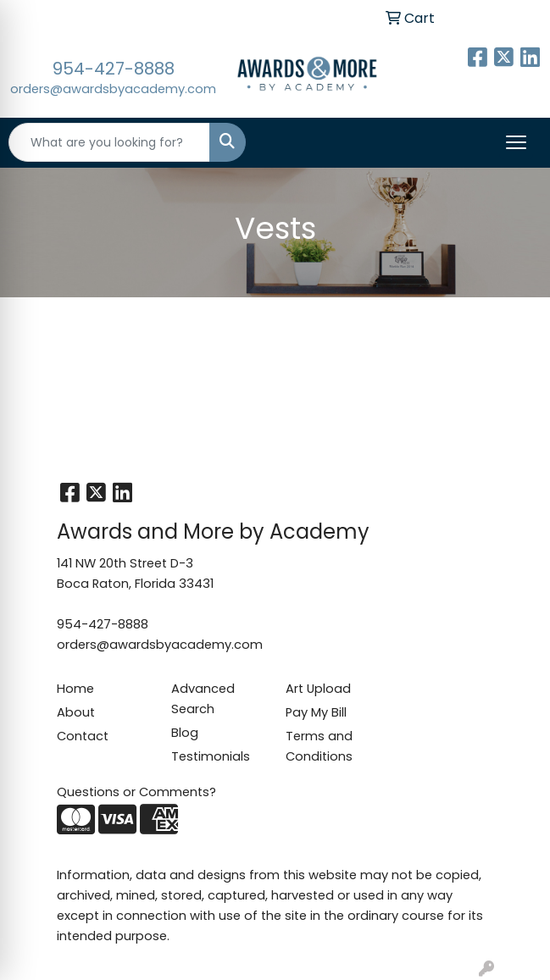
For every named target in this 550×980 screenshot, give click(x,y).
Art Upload (318, 689)
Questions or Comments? (136, 792)
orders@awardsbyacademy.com (113, 89)
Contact (83, 736)
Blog (185, 733)
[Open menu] (516, 142)
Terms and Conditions (319, 746)
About (76, 712)
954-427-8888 (114, 69)
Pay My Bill (316, 712)
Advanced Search (203, 699)
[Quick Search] (109, 142)
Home (75, 689)
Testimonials (211, 756)
